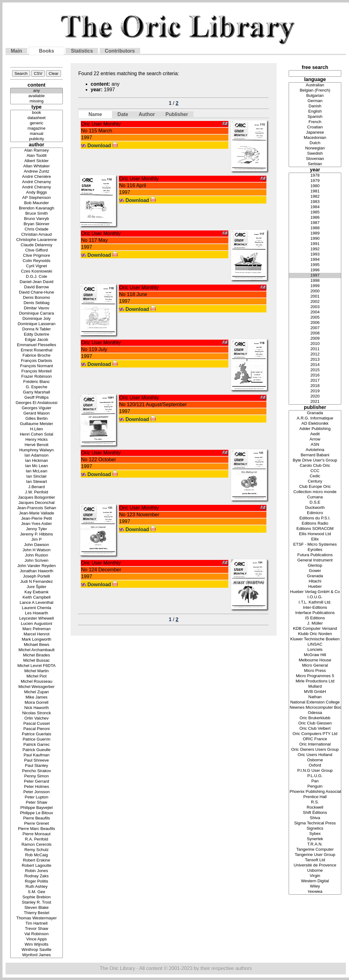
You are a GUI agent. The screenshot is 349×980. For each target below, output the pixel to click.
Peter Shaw (37, 803)
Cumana (315, 497)
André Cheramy (37, 182)
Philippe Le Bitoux (37, 813)
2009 (315, 339)
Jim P (37, 540)
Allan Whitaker (37, 166)
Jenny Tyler (37, 529)
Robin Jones (37, 871)
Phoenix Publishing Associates (315, 792)
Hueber (315, 587)
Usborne (315, 871)
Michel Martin (37, 671)
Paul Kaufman (37, 755)
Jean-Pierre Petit (37, 519)
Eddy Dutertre (37, 335)
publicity (37, 139)
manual (37, 134)
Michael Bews (37, 645)
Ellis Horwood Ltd (315, 534)
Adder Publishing (315, 429)
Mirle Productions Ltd (315, 681)
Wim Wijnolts (37, 945)
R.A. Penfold (37, 839)
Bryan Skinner (37, 224)
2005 (315, 318)
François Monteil (37, 371)
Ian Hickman (37, 461)
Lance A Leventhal (37, 603)
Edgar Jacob (37, 340)
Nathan (315, 697)
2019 (315, 391)
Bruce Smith (37, 214)
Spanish (315, 117)
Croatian (315, 127)
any (37, 91)
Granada (315, 413)
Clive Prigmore (37, 256)
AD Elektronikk (315, 424)
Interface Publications (315, 613)
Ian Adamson (37, 456)
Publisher (177, 114)
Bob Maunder (37, 203)
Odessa (315, 713)
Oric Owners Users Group (315, 750)
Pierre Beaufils (37, 818)
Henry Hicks (37, 440)
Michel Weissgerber (37, 687)
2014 (315, 365)
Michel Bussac (37, 661)
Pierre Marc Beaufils (37, 829)
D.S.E (315, 503)
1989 (315, 233)
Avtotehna (315, 450)
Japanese (315, 133)
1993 (315, 254)
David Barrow (37, 287)
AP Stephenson (37, 198)
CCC (315, 471)
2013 (315, 360)
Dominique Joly (37, 319)
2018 (315, 386)
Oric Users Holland (315, 755)
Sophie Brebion (37, 897)
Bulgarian (315, 96)
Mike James (37, 697)
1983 (315, 202)
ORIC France (315, 739)
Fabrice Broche (37, 356)
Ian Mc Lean (37, 466)
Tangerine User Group (315, 855)
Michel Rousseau (37, 682)
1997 (315, 275)
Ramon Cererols (37, 845)
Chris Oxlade (37, 229)
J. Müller (315, 623)
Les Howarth (37, 613)
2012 (315, 354)
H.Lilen (37, 429)
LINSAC (315, 645)
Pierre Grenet (37, 824)
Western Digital (315, 881)
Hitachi (315, 581)
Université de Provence (315, 865)
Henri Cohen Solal (37, 434)
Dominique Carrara (37, 314)
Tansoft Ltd (315, 860)
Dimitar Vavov (37, 308)
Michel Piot (37, 676)
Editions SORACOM (315, 529)
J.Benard (37, 487)
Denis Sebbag (37, 303)
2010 (315, 344)
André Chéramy (37, 187)
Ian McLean (37, 471)
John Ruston (37, 555)
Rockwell (315, 808)
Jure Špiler (37, 587)
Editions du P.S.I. (315, 518)
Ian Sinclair (37, 477)
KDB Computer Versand (315, 629)
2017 (315, 381)
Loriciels (315, 650)
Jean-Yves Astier (37, 524)
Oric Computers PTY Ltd (315, 734)
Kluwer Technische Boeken (315, 639)
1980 (315, 186)
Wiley (315, 886)
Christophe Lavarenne (37, 240)
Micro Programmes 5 (315, 676)
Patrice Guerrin (37, 739)
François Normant (37, 366)
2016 (315, 375)
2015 (315, 370)
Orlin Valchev (37, 718)
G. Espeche (37, 387)
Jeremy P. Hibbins (37, 534)
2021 (315, 402)
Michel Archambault (37, 650)
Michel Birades (37, 655)
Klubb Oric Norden (315, 634)
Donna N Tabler (37, 329)
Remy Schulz (37, 850)
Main (16, 51)
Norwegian (315, 148)
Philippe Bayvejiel (37, 808)
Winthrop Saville (37, 950)
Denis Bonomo (37, 298)
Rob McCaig (37, 855)
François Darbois (37, 361)
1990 (315, 239)
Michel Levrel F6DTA (37, 666)
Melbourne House (315, 660)
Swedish (315, 154)
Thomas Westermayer (37, 918)
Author (147, 114)
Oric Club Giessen (315, 723)
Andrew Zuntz (37, 172)
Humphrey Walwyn (37, 450)
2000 (315, 291)
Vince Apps (37, 939)
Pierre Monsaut (37, 834)
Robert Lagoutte (37, 866)
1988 (315, 228)
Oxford (315, 765)
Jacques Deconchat (37, 503)
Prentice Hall (315, 797)
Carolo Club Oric (315, 466)
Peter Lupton (37, 797)
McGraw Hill (315, 655)
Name (95, 114)
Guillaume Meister (37, 424)
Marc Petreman (37, 629)
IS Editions (315, 618)
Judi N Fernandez (37, 582)
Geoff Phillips (37, 398)
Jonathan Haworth (37, 571)
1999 (315, 286)
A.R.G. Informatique (315, 418)
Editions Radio (315, 524)
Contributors (120, 51)
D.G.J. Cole (37, 277)
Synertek (315, 839)
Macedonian (315, 138)
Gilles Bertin (37, 419)
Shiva (315, 818)
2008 (315, 333)
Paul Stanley (37, 766)
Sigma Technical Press (315, 823)
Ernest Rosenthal (37, 350)
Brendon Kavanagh (37, 208)
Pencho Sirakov (37, 771)
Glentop (315, 566)
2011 (315, 349)
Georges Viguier (37, 408)
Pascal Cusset (37, 724)
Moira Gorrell (37, 703)
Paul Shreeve (37, 761)
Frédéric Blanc (37, 382)
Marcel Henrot (37, 634)
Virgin (315, 876)
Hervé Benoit (37, 445)
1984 (315, 207)
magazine (37, 129)
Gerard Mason (37, 413)
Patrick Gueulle (37, 750)
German (315, 101)
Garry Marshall (37, 392)
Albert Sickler (37, 161)
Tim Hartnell (37, 924)
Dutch (315, 143)
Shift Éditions (315, 813)
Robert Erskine (37, 860)
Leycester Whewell (37, 619)
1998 (315, 281)
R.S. (315, 802)
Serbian (315, 164)
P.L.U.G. (315, 776)
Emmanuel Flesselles (37, 345)
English (315, 112)
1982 (315, 197)
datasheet (37, 118)
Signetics (315, 829)
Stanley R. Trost (37, 903)
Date (123, 114)
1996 (315, 270)
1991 (315, 244)
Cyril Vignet (37, 266)
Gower (315, 571)
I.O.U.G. (315, 597)
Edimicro (315, 513)
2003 (315, 307)
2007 (315, 328)
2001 (315, 297)
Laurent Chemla (37, 608)
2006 (315, 323)
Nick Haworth (37, 708)
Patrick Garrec (37, 745)
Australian (315, 85)
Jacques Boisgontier (37, 498)
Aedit (315, 434)
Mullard (315, 687)
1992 (315, 249)
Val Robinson (37, 934)
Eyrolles (315, 550)
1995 (315, 265)
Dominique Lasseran (37, 324)
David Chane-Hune (37, 292)
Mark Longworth (37, 640)
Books (47, 51)
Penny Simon (37, 776)
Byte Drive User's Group (315, 460)
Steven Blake (37, 908)
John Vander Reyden (37, 566)
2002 (315, 302)
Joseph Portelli (37, 576)
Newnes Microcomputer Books (315, 708)
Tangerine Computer (315, 850)
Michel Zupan (37, 692)
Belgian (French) (315, 90)
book (37, 113)
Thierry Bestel (37, 913)
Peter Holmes (37, 787)
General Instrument (315, 560)
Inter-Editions (315, 608)
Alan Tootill (37, 156)
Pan (315, 781)
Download (103, 146)
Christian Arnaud (37, 235)
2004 (315, 312)
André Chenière (37, 177)
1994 (315, 260)
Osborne (315, 760)
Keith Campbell (37, 597)
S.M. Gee (37, 892)
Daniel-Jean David (37, 282)
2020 (315, 396)
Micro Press (315, 671)
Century (315, 481)
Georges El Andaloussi (37, 403)
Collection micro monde (315, 492)
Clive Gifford (37, 250)
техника (315, 892)
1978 (315, 176)
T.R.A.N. (315, 844)
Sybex (315, 834)
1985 (315, 212)
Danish (315, 106)
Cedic (315, 476)
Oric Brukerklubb (315, 718)
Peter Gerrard (37, 782)
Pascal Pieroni (37, 729)
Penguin (315, 787)
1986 (315, 218)
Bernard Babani (315, 455)
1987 (315, 223)
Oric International (315, 744)
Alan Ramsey (37, 150)
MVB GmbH (315, 692)
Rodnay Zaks (37, 876)
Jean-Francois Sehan (37, 508)
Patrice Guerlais (37, 734)
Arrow (315, 439)
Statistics (82, 51)
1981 (315, 191)
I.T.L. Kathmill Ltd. (315, 602)
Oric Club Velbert (315, 729)
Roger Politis (37, 881)
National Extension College (315, 702)
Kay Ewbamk (37, 592)
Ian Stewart (37, 482)
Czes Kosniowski (37, 271)
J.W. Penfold (37, 492)
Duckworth (315, 508)
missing (37, 101)
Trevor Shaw (37, 929)
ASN (315, 445)
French (315, 122)
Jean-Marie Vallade (37, 513)
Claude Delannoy (37, 245)
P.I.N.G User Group (315, 771)
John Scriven (37, 561)
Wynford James (37, 955)
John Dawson (37, 545)
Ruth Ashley (37, 887)
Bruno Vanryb (37, 219)
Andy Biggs (37, 193)
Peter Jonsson (37, 792)
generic (37, 123)
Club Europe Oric (315, 487)
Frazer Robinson (37, 377)
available (37, 96)
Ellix (315, 539)
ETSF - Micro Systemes (315, 545)
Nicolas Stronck (37, 713)
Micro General (315, 666)
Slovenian (315, 159)
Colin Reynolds (37, 261)
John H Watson (37, 550)
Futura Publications (315, 555)
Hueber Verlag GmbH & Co (315, 592)
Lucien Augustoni (37, 624)
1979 (315, 181)
